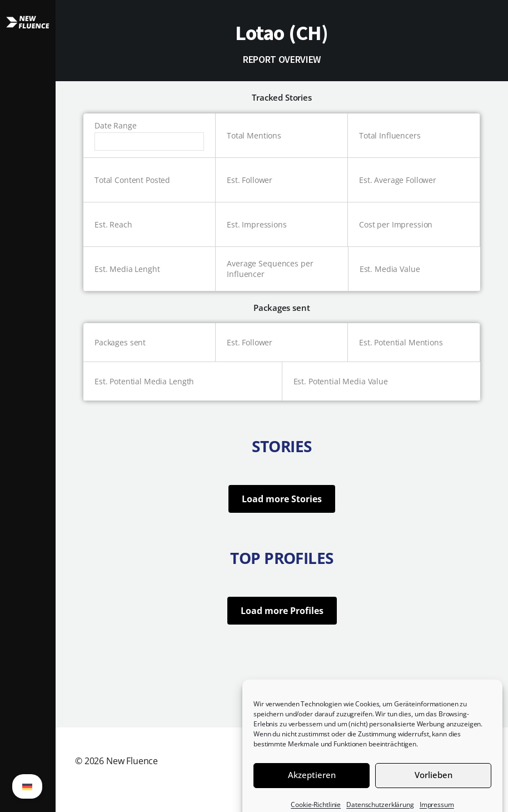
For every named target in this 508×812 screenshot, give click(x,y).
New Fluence (132, 761)
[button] (28, 406)
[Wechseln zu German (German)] (27, 786)
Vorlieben (434, 784)
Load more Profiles (282, 611)
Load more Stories (282, 499)
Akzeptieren (312, 784)
